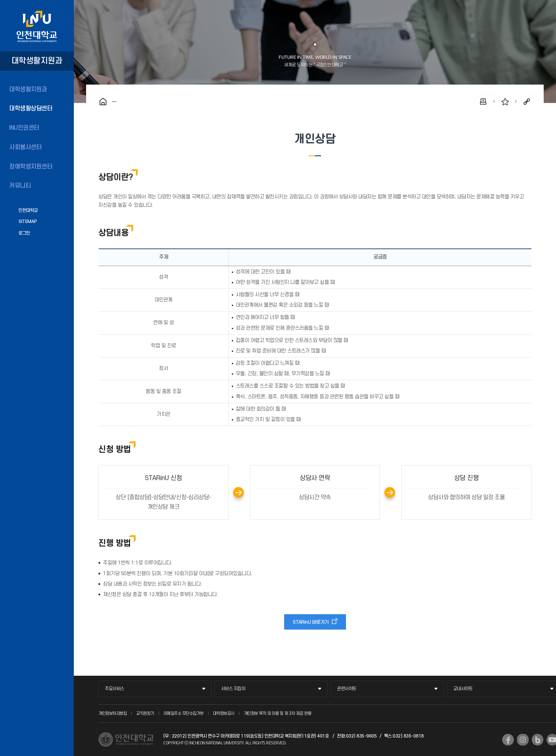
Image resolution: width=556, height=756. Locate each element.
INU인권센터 (24, 128)
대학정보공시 (224, 713)
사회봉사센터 (25, 147)
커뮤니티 (20, 186)
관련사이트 (347, 689)
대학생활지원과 (28, 90)
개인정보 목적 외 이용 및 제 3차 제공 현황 (278, 713)
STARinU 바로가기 (311, 622)
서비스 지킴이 (233, 689)
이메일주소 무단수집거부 (184, 713)
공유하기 (527, 101)
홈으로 (103, 101)
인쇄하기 (483, 101)
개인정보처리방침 (113, 713)
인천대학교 (28, 211)
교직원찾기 (145, 713)
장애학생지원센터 (31, 167)
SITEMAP (28, 222)
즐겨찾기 (505, 101)
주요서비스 (115, 689)
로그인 (24, 233)
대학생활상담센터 (31, 109)
